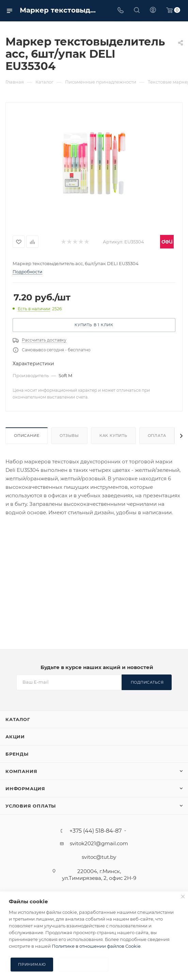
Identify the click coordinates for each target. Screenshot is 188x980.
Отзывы (69, 436)
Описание (27, 436)
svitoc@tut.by (99, 857)
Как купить (113, 436)
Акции (15, 737)
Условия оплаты (31, 806)
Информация (25, 789)
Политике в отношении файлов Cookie (96, 946)
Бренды (17, 754)
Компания (21, 771)
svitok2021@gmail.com (99, 843)
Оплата (157, 436)
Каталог (18, 719)
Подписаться (147, 682)
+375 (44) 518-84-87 (96, 831)
